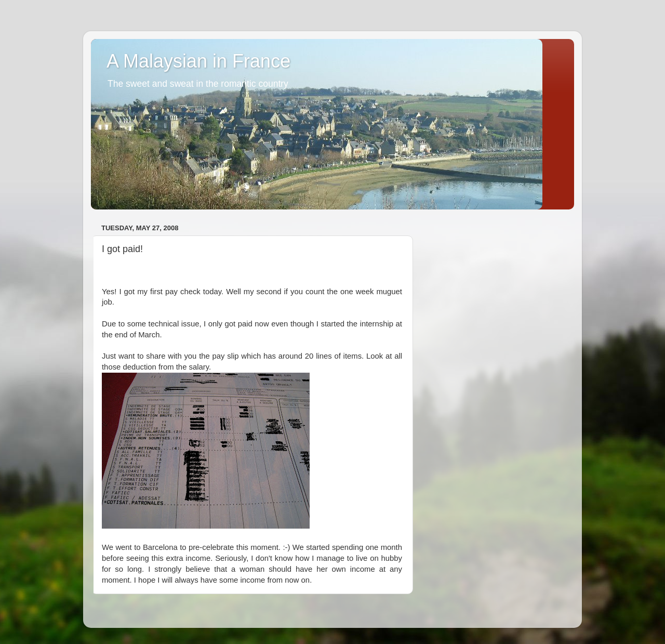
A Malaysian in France (198, 61)
